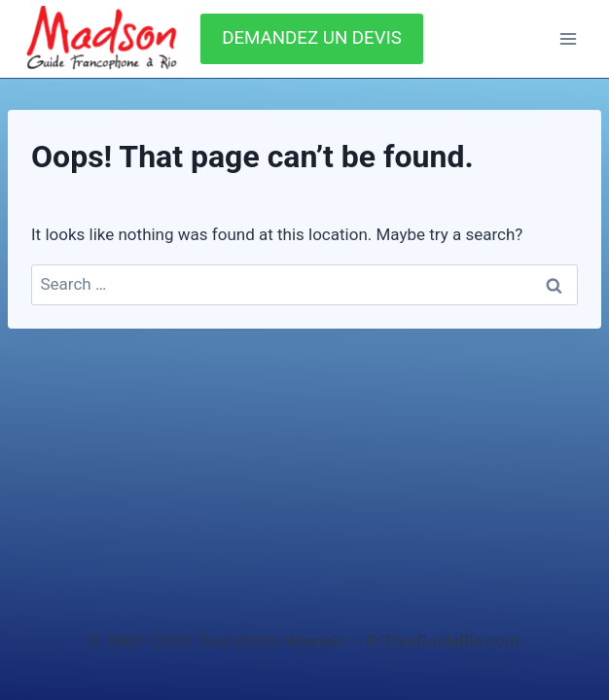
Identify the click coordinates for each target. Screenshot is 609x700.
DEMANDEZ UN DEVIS (312, 38)
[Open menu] (568, 38)
